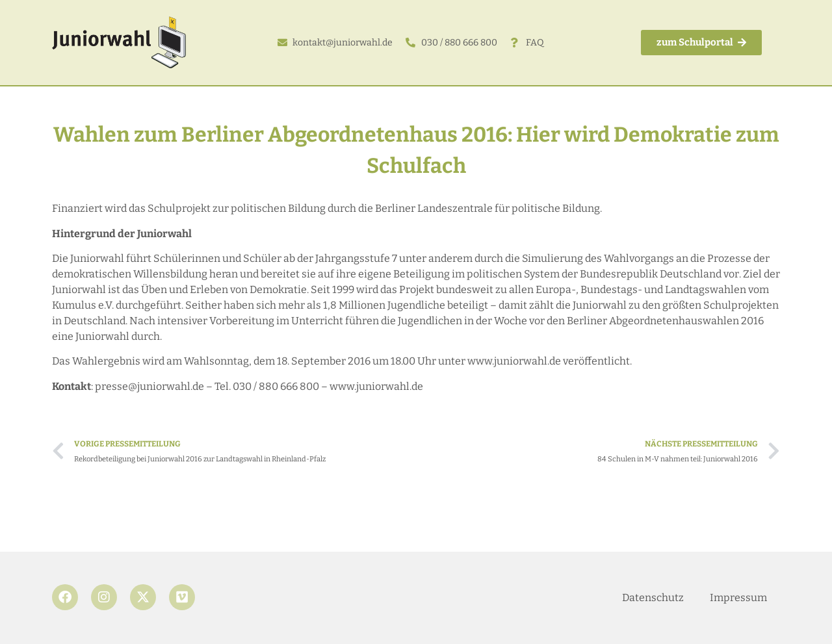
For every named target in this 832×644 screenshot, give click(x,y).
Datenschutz (653, 598)
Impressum (738, 598)
